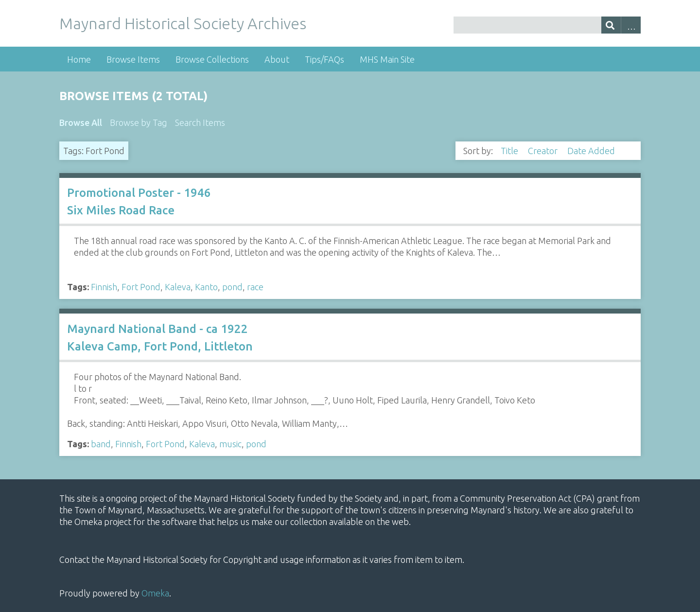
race (255, 287)
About (277, 59)
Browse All (81, 122)
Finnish (104, 287)
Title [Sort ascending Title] (510, 151)
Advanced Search (631, 25)
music (230, 444)
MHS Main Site (387, 59)
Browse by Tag (139, 122)
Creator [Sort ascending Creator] (544, 151)
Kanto (206, 287)
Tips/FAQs (324, 59)
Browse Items (133, 59)
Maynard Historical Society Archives (183, 23)
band (101, 444)
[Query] (547, 25)
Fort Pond (141, 287)
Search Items (200, 122)
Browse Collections (212, 59)
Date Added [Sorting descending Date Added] (592, 151)
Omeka (155, 593)
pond (232, 287)
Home (79, 59)
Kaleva (178, 287)
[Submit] (611, 25)
